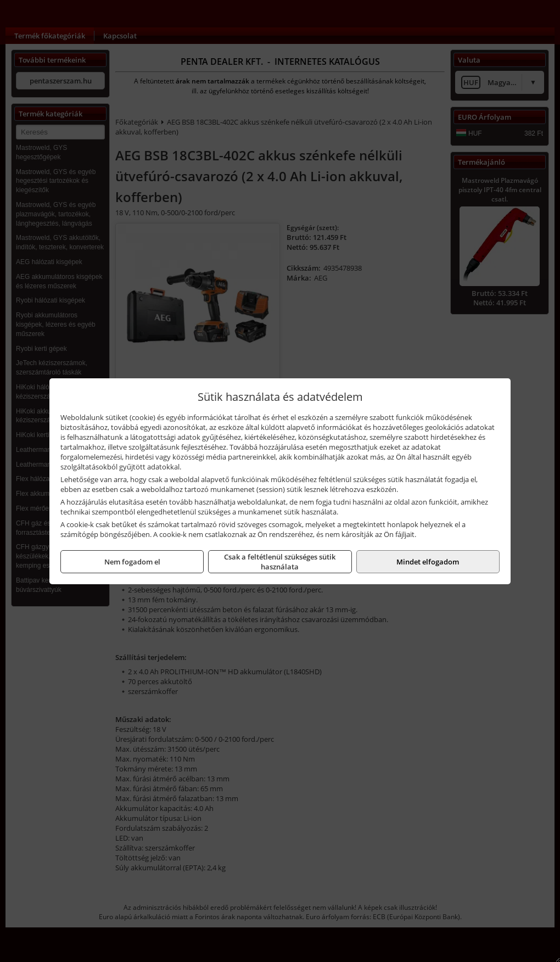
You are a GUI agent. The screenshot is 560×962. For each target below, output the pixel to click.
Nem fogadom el (132, 562)
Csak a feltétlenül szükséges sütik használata (280, 562)
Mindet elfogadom (428, 562)
